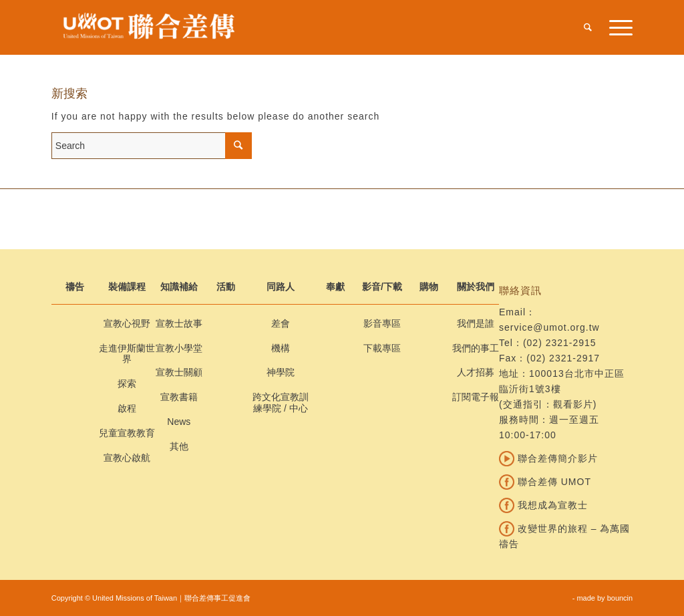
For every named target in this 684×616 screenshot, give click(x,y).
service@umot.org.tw (549, 327)
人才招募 (476, 372)
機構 (281, 348)
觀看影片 (573, 404)
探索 (127, 383)
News (179, 422)
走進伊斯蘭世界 (127, 354)
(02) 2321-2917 (563, 358)
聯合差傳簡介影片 (548, 458)
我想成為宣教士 (543, 505)
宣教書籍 (179, 397)
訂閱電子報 (476, 397)
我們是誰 (476, 323)
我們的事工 (476, 348)
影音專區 (382, 323)
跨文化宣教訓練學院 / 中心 (281, 403)
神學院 (281, 372)
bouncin (620, 598)
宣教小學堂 (179, 348)
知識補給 (179, 287)
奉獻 (335, 287)
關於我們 (476, 287)
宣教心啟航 (127, 458)
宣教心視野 (127, 323)
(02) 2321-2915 (560, 343)
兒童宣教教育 (127, 433)
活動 (226, 287)
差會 (281, 323)
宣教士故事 (179, 323)
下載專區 (382, 348)
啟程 (127, 408)
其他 (179, 446)
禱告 (75, 287)
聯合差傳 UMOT (545, 482)
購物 (429, 287)
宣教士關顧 (179, 372)
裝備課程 (127, 287)
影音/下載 (382, 287)
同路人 (281, 287)
